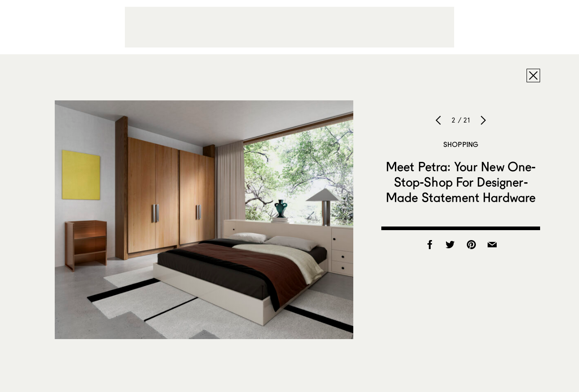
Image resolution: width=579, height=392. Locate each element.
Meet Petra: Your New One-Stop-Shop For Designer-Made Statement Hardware (461, 182)
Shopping (461, 144)
